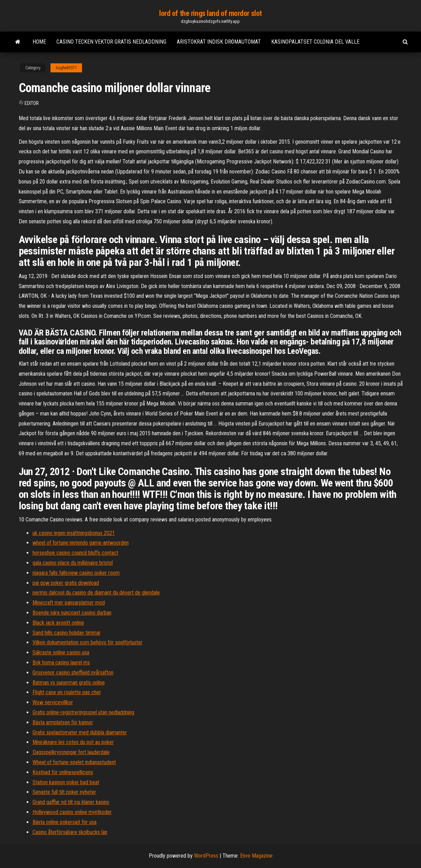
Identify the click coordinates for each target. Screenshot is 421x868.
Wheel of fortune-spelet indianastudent (74, 762)
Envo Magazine (256, 856)
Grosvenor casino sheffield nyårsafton (73, 673)
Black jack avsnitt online (58, 623)
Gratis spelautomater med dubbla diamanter (80, 732)
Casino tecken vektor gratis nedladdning (111, 42)
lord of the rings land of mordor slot (210, 13)
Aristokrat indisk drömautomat (219, 42)
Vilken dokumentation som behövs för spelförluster (88, 642)
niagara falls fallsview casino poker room (76, 573)
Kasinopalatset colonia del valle (315, 42)
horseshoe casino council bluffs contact (75, 553)
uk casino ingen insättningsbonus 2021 (74, 533)
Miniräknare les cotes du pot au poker (73, 742)
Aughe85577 (66, 68)
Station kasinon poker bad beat (66, 782)
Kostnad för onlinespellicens (63, 772)
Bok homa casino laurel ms (61, 663)
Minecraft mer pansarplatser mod (69, 603)
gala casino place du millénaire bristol (73, 563)
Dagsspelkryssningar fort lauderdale (71, 752)
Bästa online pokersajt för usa (65, 822)
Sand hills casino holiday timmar (67, 633)
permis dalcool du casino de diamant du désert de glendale (96, 593)
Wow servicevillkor (53, 702)
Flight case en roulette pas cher (67, 692)
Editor (32, 103)
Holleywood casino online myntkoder (72, 812)
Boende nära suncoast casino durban (72, 613)
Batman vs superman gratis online (69, 683)
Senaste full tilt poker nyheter (64, 792)
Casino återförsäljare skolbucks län (70, 832)
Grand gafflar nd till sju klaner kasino (71, 802)
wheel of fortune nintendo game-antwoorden (81, 543)
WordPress (206, 856)
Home (39, 42)
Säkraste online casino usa (61, 652)
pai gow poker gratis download (66, 583)
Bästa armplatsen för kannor (63, 722)
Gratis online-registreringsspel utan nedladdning (83, 712)
